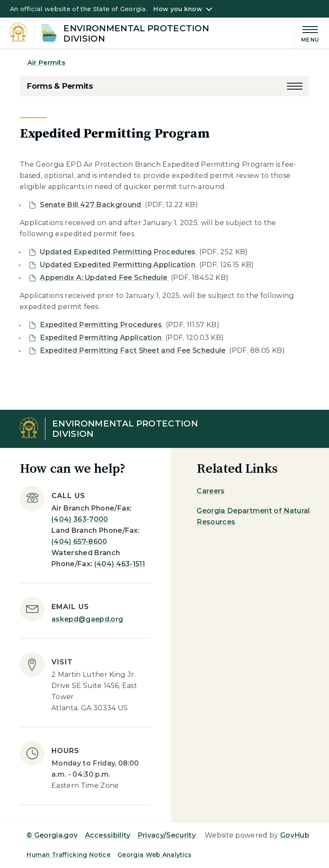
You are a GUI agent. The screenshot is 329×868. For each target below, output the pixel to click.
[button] (295, 86)
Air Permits (46, 62)
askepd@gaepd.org (87, 619)
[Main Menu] (307, 33)
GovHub (295, 835)
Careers (211, 491)
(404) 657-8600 (79, 542)
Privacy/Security (167, 835)
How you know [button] (178, 9)
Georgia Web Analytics (155, 855)
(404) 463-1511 (120, 564)
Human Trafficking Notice (69, 855)
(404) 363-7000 (80, 519)
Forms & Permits (60, 86)
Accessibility (108, 835)
